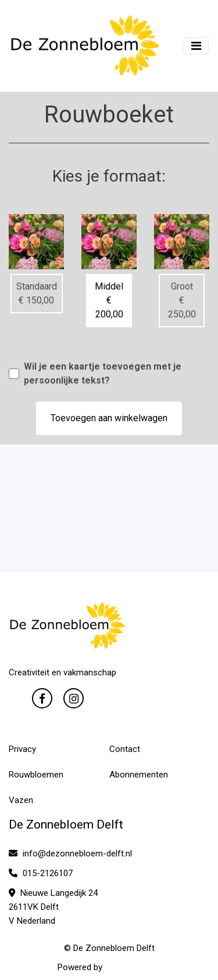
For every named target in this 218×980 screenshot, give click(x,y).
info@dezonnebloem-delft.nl (70, 854)
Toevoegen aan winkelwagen (109, 418)
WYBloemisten (133, 967)
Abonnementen (139, 775)
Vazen (21, 800)
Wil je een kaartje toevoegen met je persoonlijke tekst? (103, 373)
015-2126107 (41, 873)
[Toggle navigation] (196, 46)
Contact (125, 749)
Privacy (22, 749)
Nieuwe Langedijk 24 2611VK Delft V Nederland (53, 907)
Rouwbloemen (36, 775)
